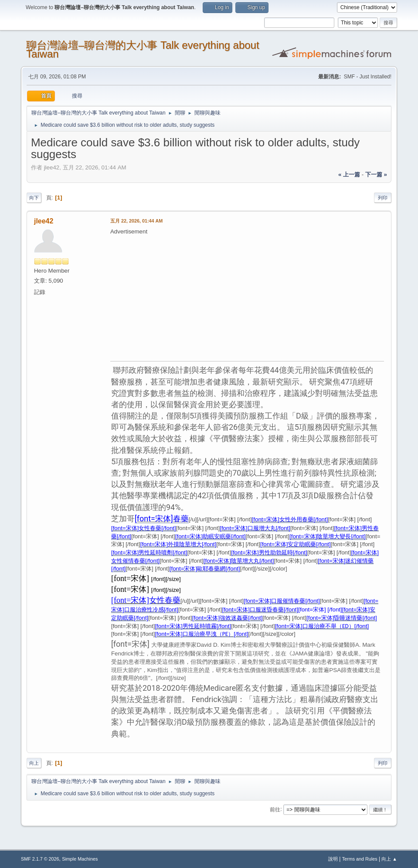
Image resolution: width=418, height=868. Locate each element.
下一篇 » (376, 174)
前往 (275, 809)
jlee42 (44, 221)
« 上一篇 (349, 174)
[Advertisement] (264, 297)
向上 (34, 763)
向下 (34, 198)
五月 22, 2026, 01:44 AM (136, 221)
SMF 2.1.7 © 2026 (40, 859)
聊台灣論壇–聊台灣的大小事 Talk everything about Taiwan (143, 49)
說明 (333, 859)
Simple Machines (80, 859)
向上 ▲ (389, 859)
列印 (383, 198)
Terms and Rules (360, 859)
